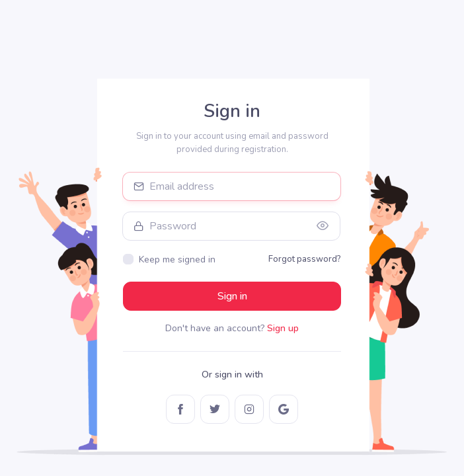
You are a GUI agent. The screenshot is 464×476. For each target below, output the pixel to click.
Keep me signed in (177, 259)
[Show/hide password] (323, 226)
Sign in (232, 296)
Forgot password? (305, 259)
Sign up (283, 328)
